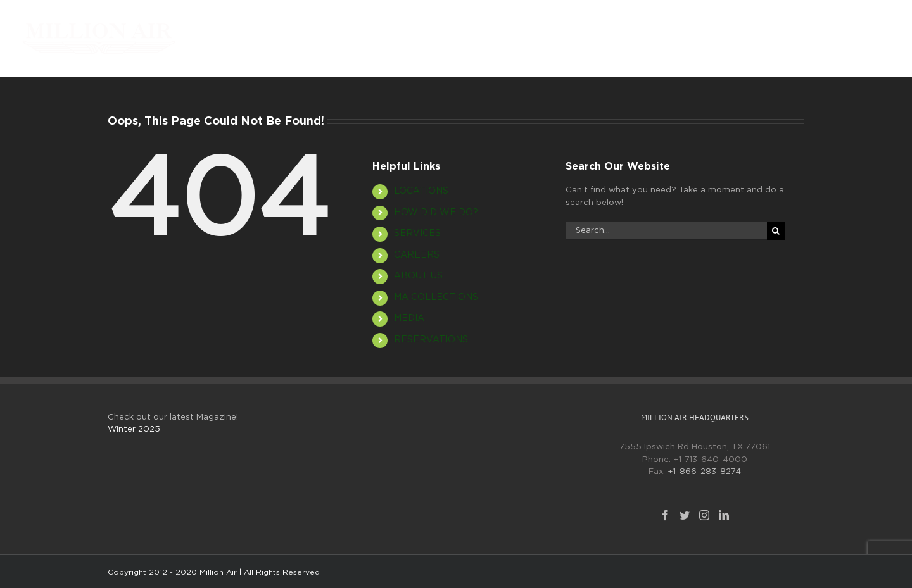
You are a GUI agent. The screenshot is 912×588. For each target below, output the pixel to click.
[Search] (776, 231)
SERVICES (417, 234)
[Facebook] (665, 515)
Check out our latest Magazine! (173, 417)
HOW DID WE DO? (436, 213)
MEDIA (409, 318)
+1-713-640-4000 (710, 460)
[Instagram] (704, 515)
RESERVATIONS (431, 340)
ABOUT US (418, 276)
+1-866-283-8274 (704, 472)
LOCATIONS (421, 191)
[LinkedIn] (724, 515)
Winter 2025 (134, 429)
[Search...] (666, 231)
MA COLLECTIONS (436, 297)
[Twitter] (685, 515)
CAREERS (417, 255)
